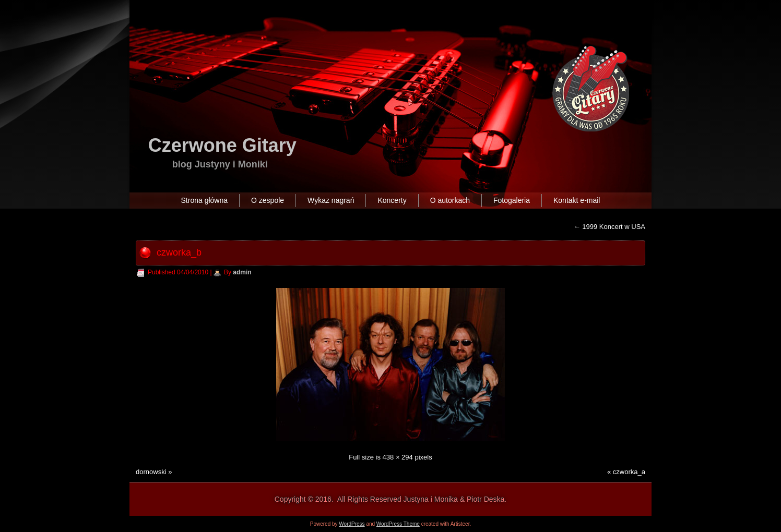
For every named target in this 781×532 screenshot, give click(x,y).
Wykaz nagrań (331, 200)
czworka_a (629, 472)
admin (242, 272)
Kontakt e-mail (577, 200)
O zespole (268, 200)
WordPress (352, 524)
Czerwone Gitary (222, 145)
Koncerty (392, 200)
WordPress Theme (398, 524)
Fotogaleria (512, 200)
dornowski (151, 472)
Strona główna (205, 200)
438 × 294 (398, 457)
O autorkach (450, 200)
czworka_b (179, 252)
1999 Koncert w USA (610, 227)
